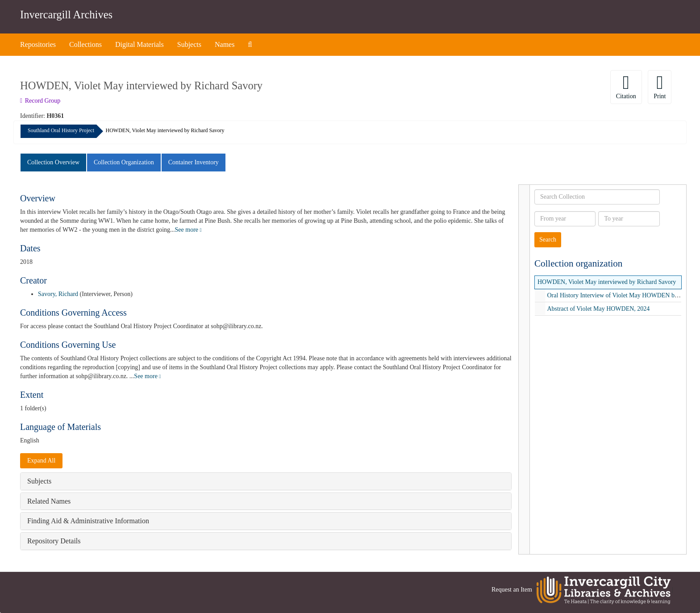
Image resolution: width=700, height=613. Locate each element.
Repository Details (54, 541)
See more (188, 230)
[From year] (565, 219)
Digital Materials (140, 44)
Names (225, 44)
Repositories (38, 44)
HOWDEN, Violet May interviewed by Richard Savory (607, 282)
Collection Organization (124, 162)
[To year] (629, 219)
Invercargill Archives (66, 15)
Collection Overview (53, 162)
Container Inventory (194, 162)
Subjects (189, 44)
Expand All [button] (41, 461)
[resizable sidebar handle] (524, 369)
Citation (626, 86)
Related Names (49, 501)
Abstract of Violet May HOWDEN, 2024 (599, 309)
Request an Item (512, 590)
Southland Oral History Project (61, 130)
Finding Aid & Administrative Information (88, 521)
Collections (85, 44)
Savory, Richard (58, 294)
